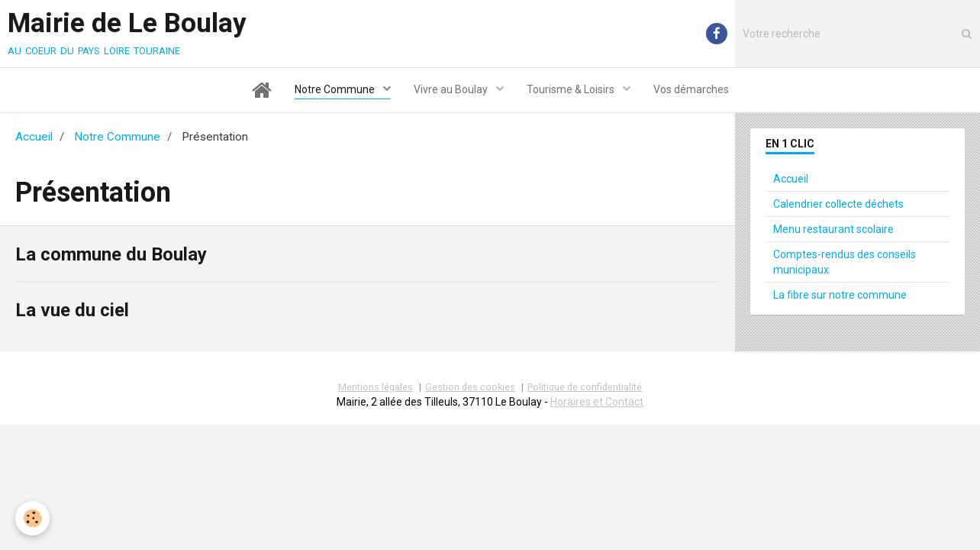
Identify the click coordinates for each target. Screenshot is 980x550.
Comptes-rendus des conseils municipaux (845, 262)
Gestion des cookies (470, 387)
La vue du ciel (72, 309)
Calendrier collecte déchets (838, 204)
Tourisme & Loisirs (572, 89)
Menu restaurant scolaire (833, 229)
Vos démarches (691, 89)
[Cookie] (32, 518)
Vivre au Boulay (452, 89)
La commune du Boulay (111, 254)
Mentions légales (376, 387)
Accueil (34, 137)
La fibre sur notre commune (840, 295)
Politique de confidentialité (585, 387)
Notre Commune (336, 89)
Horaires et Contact (597, 402)
